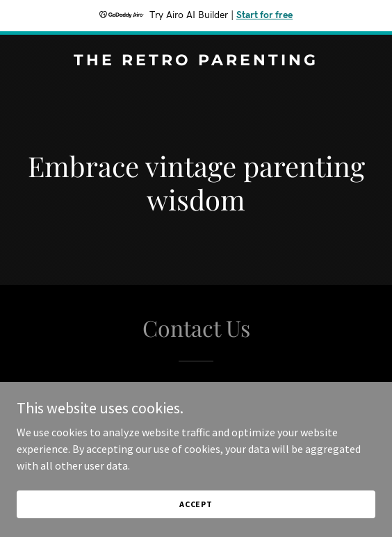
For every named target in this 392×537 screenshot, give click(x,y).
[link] (196, 61)
